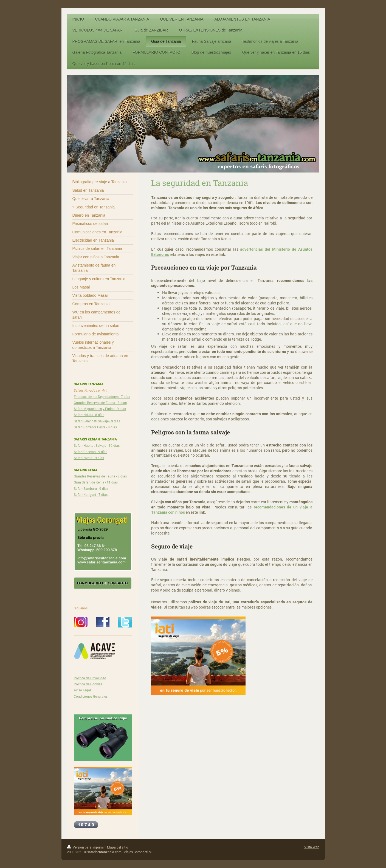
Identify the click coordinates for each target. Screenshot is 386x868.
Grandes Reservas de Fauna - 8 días (100, 403)
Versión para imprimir (86, 847)
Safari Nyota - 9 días (89, 458)
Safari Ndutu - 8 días (89, 415)
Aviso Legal (82, 690)
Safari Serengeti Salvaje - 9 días (97, 421)
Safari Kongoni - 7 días (91, 494)
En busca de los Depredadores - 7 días (102, 397)
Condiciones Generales (91, 696)
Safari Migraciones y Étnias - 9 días (100, 409)
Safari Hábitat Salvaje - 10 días (97, 445)
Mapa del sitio (118, 847)
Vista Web (312, 847)
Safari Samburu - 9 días (91, 488)
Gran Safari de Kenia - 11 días (96, 482)
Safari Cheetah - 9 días (91, 452)
